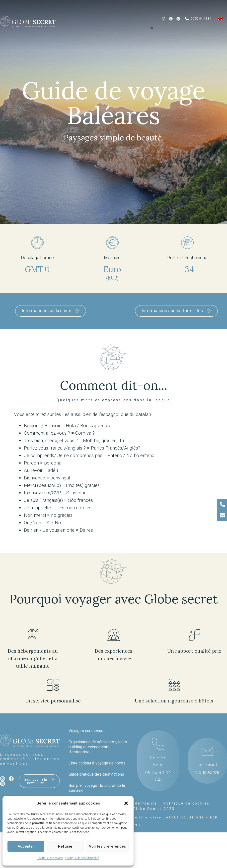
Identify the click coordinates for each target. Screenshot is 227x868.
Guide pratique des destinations (96, 774)
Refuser (65, 846)
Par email (207, 765)
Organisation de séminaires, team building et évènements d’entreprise (98, 747)
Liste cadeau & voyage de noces (97, 763)
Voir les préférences (107, 846)
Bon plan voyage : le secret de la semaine (97, 788)
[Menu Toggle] (151, 28)
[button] (126, 803)
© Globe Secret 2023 (151, 809)
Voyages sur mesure (87, 731)
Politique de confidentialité (82, 858)
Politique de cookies (50, 858)
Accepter (26, 846)
